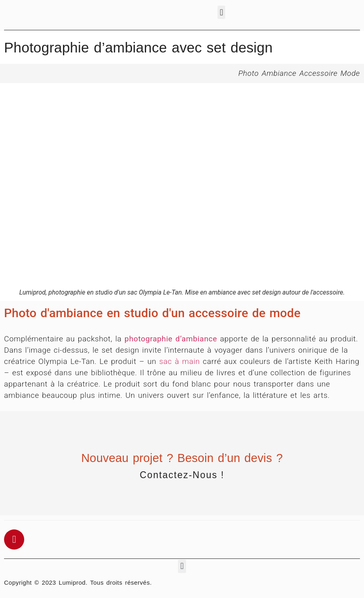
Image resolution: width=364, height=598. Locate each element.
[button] (221, 12)
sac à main (180, 361)
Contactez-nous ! (182, 475)
